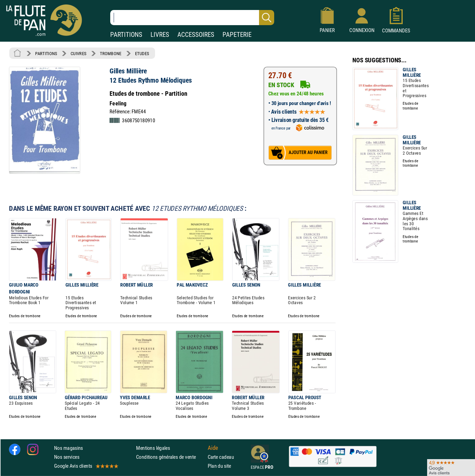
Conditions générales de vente (170, 457)
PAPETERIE (237, 35)
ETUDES (142, 53)
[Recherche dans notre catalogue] (192, 18)
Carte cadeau (221, 457)
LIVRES (160, 35)
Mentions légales (153, 448)
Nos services (67, 457)
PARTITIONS (126, 35)
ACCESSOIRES (196, 35)
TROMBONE (111, 53)
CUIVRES (79, 53)
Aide (213, 448)
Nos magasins (69, 448)
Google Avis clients (86, 466)
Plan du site (219, 466)
